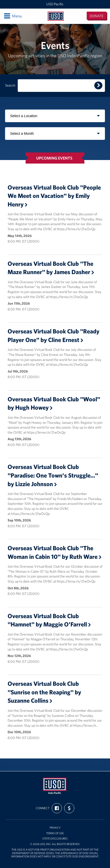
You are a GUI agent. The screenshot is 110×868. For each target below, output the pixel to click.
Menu (13, 16)
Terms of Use (55, 833)
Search (10, 85)
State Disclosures (55, 839)
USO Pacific (55, 4)
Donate (97, 16)
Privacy (55, 828)
